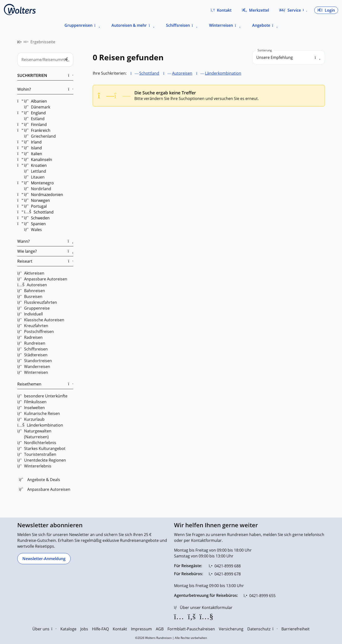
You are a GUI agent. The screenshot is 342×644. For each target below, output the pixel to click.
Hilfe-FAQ (100, 629)
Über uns (44, 629)
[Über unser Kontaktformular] (203, 608)
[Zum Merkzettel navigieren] (255, 10)
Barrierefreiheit (296, 629)
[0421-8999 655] (260, 596)
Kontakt (120, 629)
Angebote (261, 25)
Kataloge (68, 629)
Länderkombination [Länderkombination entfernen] (223, 73)
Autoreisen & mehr (129, 25)
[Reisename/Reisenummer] (45, 60)
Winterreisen (221, 25)
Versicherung (231, 629)
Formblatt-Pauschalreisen (191, 629)
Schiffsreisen (178, 25)
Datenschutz (262, 629)
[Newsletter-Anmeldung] (44, 559)
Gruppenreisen (79, 25)
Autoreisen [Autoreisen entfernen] (182, 73)
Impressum (141, 629)
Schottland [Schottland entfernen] (149, 73)
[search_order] (289, 57)
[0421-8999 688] (225, 566)
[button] (221, 10)
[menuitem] (19, 42)
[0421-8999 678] (225, 574)
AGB (160, 629)
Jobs (84, 629)
